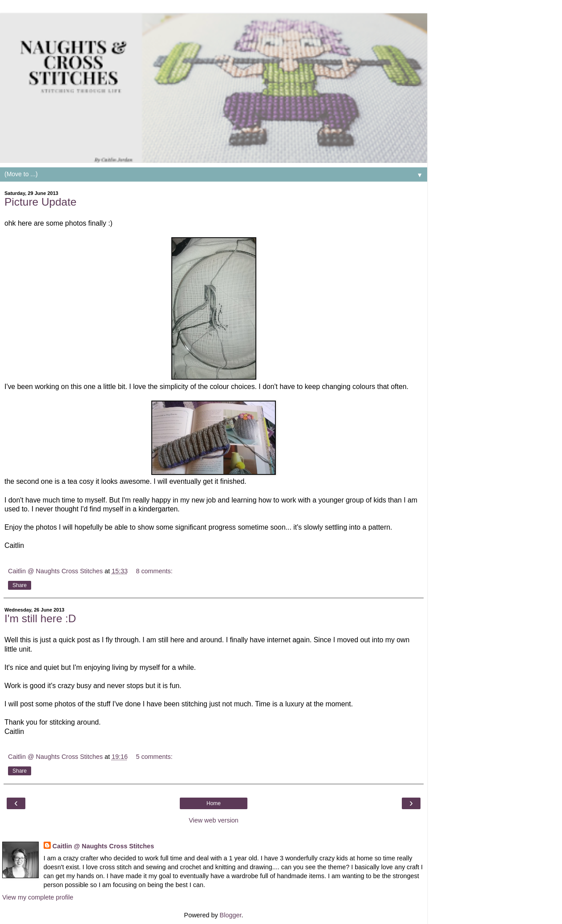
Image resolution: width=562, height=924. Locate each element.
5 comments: (154, 757)
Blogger (231, 915)
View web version (214, 820)
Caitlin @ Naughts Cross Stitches (103, 846)
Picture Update (40, 202)
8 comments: (154, 571)
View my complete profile (38, 897)
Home (214, 803)
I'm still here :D (40, 618)
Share (20, 585)
